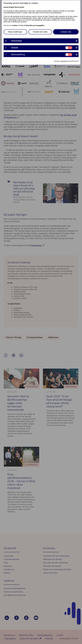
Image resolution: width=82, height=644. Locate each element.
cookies (15, 25)
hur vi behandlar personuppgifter (33, 25)
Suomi (22, 7)
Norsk (17, 7)
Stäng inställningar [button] (15, 32)
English (12, 7)
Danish (6, 7)
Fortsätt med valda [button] (40, 32)
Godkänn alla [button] (66, 32)
